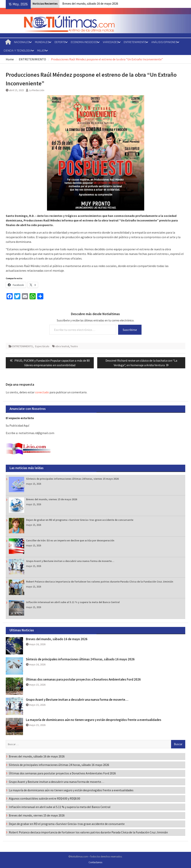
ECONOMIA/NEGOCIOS (84, 42)
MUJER (42, 51)
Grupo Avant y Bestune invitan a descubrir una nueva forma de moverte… (70, 561)
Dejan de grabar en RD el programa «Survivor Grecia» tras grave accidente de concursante (80, 520)
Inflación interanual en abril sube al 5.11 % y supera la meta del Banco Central (73, 602)
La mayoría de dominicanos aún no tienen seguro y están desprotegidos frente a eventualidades (94, 720)
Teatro (74, 346)
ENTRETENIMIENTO (135, 42)
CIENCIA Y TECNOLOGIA (18, 51)
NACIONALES (22, 42)
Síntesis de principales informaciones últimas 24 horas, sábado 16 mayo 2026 (80, 659)
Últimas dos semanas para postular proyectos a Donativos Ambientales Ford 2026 (83, 679)
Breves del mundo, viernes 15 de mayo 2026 (52, 499)
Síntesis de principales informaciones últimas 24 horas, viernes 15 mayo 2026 (72, 479)
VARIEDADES (111, 42)
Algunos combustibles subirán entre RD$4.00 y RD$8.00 (44, 798)
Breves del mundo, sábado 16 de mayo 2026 (90, 3)
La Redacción (37, 90)
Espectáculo (42, 346)
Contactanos (95, 862)
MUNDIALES (42, 42)
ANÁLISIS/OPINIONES (164, 42)
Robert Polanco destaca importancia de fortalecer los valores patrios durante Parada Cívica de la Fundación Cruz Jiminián (100, 582)
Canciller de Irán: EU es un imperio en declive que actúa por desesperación (70, 540)
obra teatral (62, 346)
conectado (42, 392)
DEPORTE (60, 42)
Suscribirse (130, 330)
